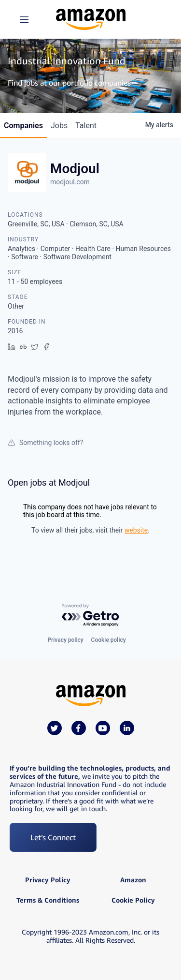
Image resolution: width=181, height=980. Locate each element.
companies (23, 126)
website (136, 530)
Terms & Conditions (48, 900)
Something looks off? (45, 443)
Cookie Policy (133, 900)
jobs (59, 126)
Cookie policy (109, 640)
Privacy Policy (48, 880)
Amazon (133, 880)
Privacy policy (65, 640)
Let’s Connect (53, 837)
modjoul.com (70, 182)
